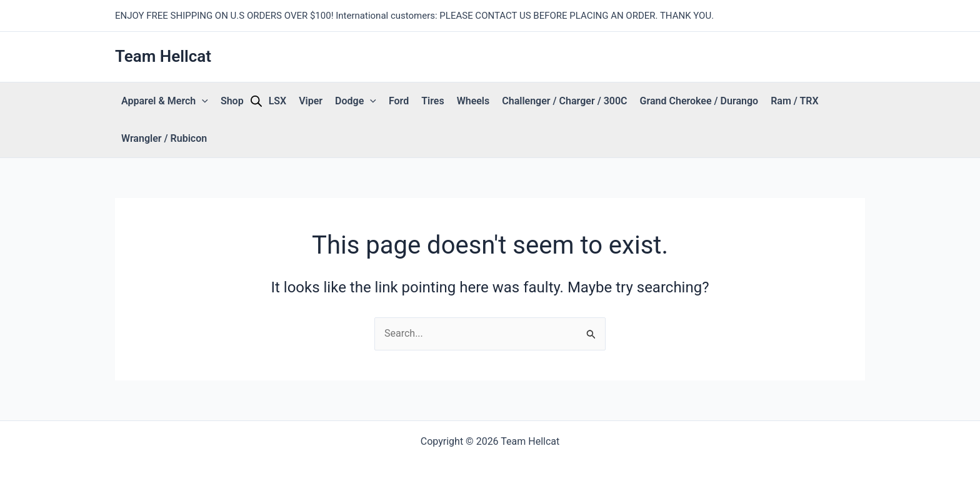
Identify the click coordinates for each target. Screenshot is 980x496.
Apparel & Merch (165, 101)
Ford (399, 101)
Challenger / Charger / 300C (564, 101)
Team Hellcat (163, 56)
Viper (311, 101)
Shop (232, 101)
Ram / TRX (794, 101)
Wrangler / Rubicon (164, 138)
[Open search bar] (256, 101)
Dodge (356, 101)
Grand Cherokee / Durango (699, 101)
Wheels (473, 101)
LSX (278, 101)
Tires (432, 101)
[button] (202, 101)
